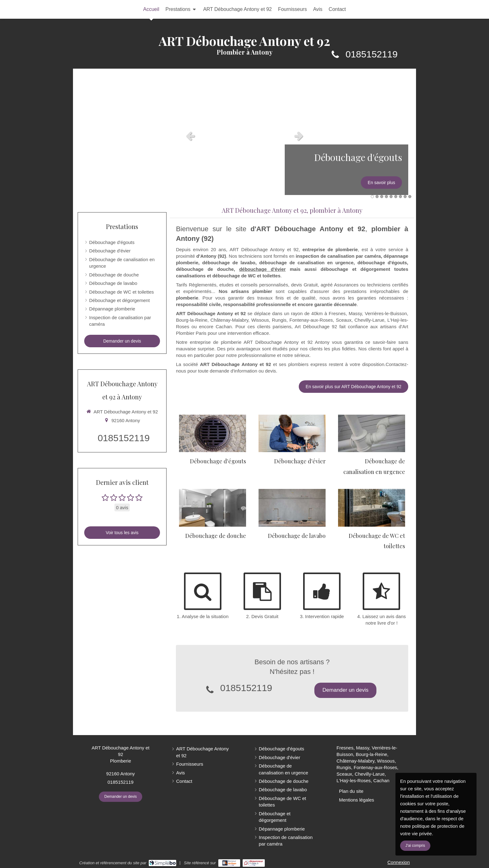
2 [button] (377, 197)
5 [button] (391, 197)
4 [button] (386, 197)
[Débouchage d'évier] (292, 434)
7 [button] (400, 197)
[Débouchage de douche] (213, 508)
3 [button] (382, 197)
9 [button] (410, 197)
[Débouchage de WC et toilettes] (372, 508)
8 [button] (405, 197)
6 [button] (396, 197)
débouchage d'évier (262, 269)
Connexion (399, 862)
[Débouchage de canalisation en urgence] (372, 434)
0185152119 (372, 54)
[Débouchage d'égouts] (213, 434)
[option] (244, 136)
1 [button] (372, 197)
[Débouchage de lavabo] (292, 508)
